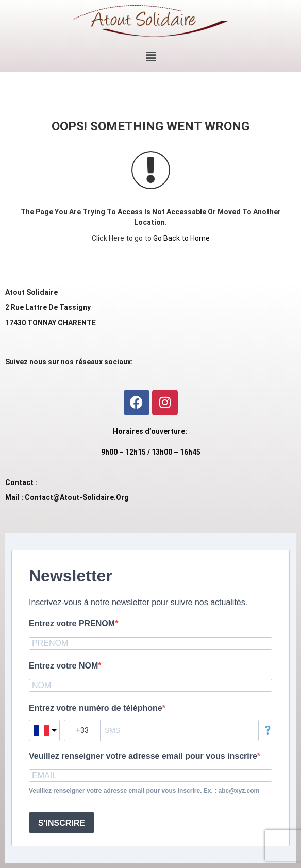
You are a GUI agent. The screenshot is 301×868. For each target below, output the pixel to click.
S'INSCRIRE (62, 823)
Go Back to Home (181, 238)
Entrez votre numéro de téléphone (96, 708)
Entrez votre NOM (63, 666)
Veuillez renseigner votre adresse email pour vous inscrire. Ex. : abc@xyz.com (144, 791)
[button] (150, 57)
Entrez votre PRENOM (72, 623)
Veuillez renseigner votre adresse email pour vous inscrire (143, 756)
